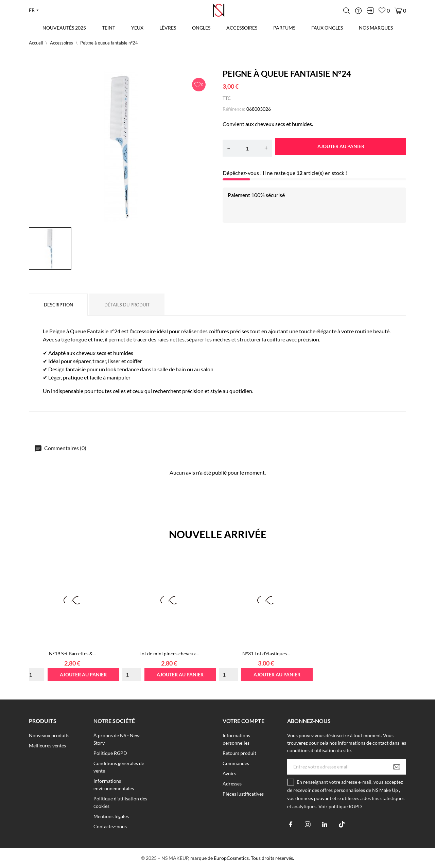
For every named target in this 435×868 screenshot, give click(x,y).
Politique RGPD (110, 753)
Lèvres (168, 28)
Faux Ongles (327, 28)
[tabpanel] (121, 147)
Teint (109, 28)
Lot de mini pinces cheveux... (169, 653)
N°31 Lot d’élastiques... (266, 653)
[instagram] (308, 824)
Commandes (236, 763)
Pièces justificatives (243, 794)
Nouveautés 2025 (64, 28)
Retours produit (239, 753)
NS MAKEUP (175, 858)
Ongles (201, 28)
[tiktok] (342, 824)
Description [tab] (58, 305)
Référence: (234, 109)
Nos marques (376, 28)
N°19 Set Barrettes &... (72, 653)
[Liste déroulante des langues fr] (34, 10)
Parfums (284, 28)
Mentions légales (111, 816)
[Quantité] (247, 148)
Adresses (232, 784)
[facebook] (291, 824)
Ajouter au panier (341, 146)
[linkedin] (325, 824)
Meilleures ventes (47, 746)
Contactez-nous (110, 826)
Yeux (137, 28)
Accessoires (242, 28)
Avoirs (229, 773)
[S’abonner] (397, 767)
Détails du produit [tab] (127, 305)
